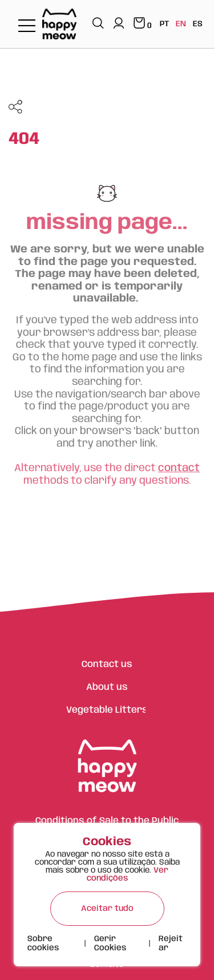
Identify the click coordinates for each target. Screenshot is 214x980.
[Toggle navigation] (27, 27)
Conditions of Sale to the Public (107, 821)
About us (107, 687)
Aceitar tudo (107, 909)
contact (179, 468)
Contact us (107, 664)
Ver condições (128, 874)
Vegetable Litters (107, 710)
